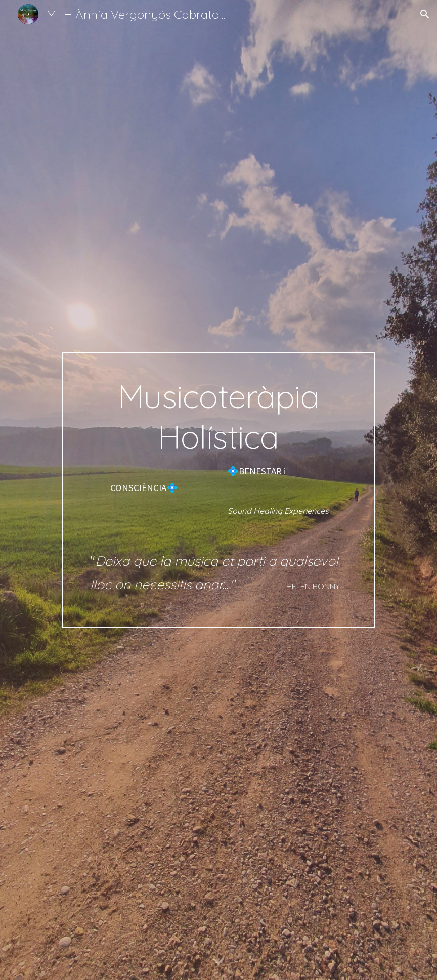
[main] (219, 490)
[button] (425, 14)
